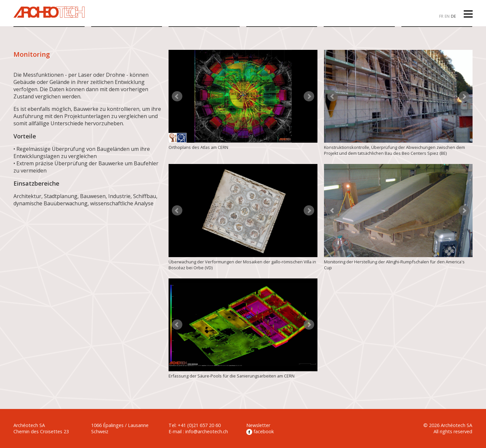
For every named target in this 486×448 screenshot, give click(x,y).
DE (453, 16)
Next (309, 96)
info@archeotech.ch (207, 431)
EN (447, 16)
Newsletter (258, 425)
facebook (260, 431)
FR (441, 16)
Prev (177, 96)
